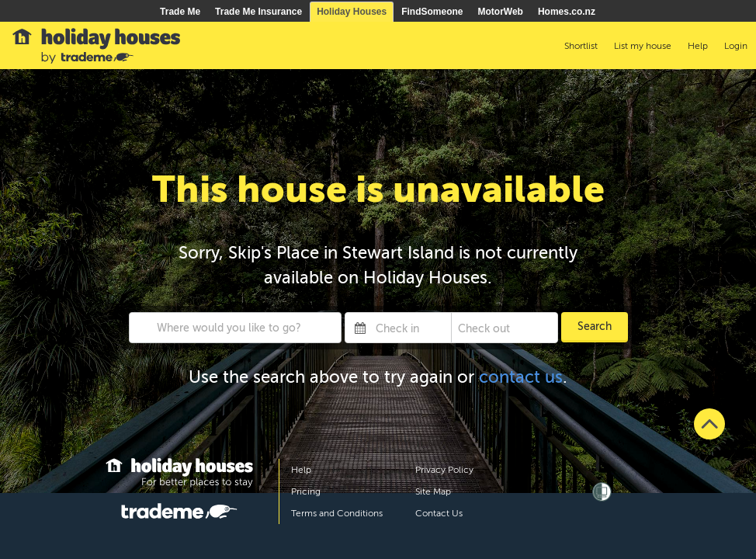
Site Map (433, 491)
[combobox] (236, 328)
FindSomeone (432, 12)
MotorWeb (501, 12)
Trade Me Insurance (258, 12)
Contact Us (439, 513)
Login (736, 46)
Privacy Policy (444, 470)
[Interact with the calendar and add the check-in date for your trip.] (360, 328)
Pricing (306, 491)
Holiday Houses (352, 12)
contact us (521, 377)
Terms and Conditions (337, 513)
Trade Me (180, 12)
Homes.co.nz (567, 12)
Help (301, 470)
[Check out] (493, 328)
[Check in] (410, 328)
